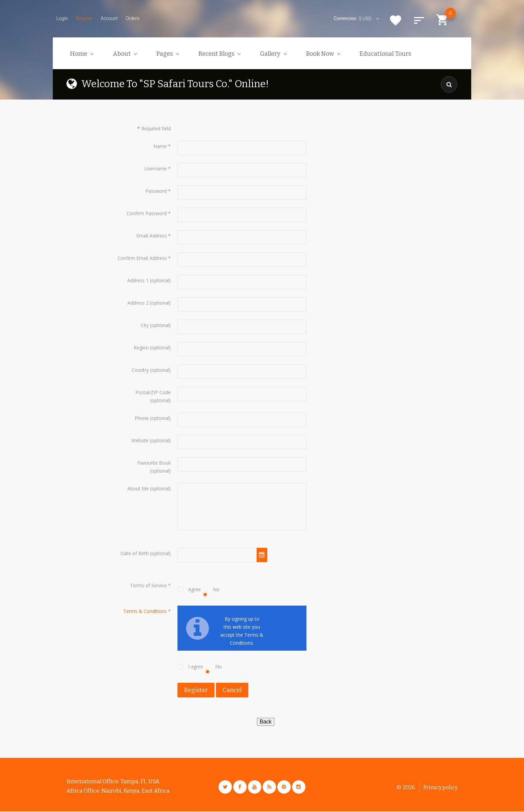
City (145, 325)
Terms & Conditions (145, 611)
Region (141, 348)
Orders (133, 18)
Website (140, 440)
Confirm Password (149, 213)
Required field (154, 128)
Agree (194, 590)
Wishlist (396, 20)
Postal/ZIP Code (153, 392)
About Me (138, 489)
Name (162, 146)
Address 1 (138, 280)
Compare (419, 20)
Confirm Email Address (144, 258)
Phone (142, 418)
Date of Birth (135, 553)
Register (84, 18)
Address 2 (138, 303)
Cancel (232, 690)
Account (109, 18)
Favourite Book (154, 463)
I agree (196, 667)
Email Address (154, 236)
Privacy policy (440, 788)
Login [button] (62, 18)
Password (158, 191)
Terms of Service (150, 586)
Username (158, 169)
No (216, 590)
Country (140, 370)
